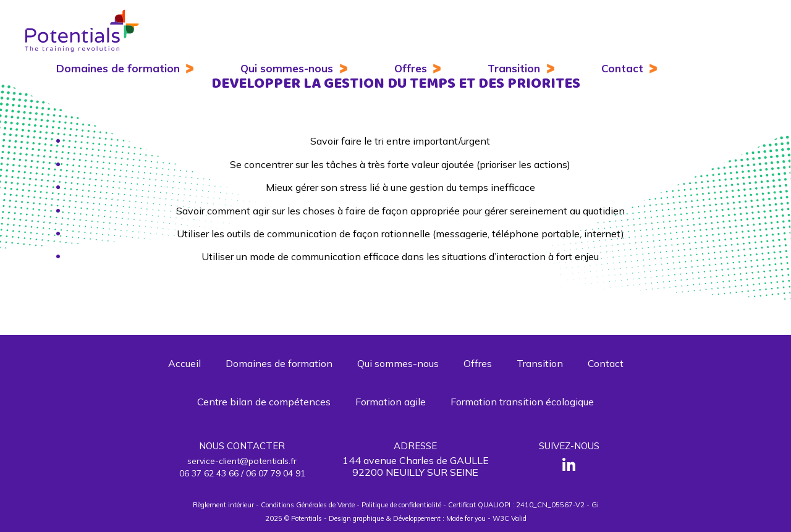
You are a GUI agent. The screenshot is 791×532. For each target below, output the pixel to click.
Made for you (466, 518)
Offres (411, 68)
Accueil (184, 363)
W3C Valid (510, 518)
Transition (514, 68)
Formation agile (391, 402)
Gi (595, 505)
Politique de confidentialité (401, 505)
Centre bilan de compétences (264, 402)
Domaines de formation (118, 68)
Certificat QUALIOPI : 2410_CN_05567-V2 (516, 505)
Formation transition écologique (522, 402)
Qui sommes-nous (287, 68)
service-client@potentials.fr (242, 461)
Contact (622, 68)
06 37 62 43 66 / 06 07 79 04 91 (242, 473)
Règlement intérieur (223, 505)
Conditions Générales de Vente (308, 505)
